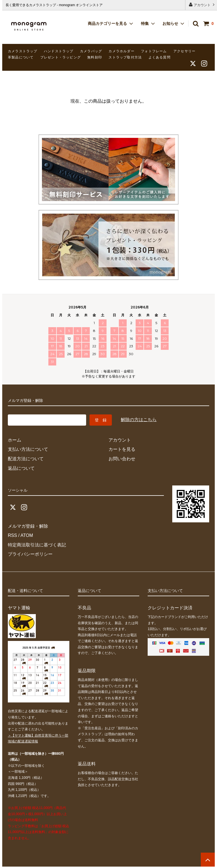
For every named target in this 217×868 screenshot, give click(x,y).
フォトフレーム (154, 51)
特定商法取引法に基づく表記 (37, 545)
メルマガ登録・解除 (28, 526)
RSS (12, 535)
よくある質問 (160, 57)
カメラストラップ (23, 51)
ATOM (27, 535)
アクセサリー (184, 51)
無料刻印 (95, 57)
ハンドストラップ (59, 51)
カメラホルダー (121, 51)
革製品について (21, 57)
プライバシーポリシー (30, 554)
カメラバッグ (91, 51)
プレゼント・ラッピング (61, 57)
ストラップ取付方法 (125, 57)
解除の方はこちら (139, 420)
